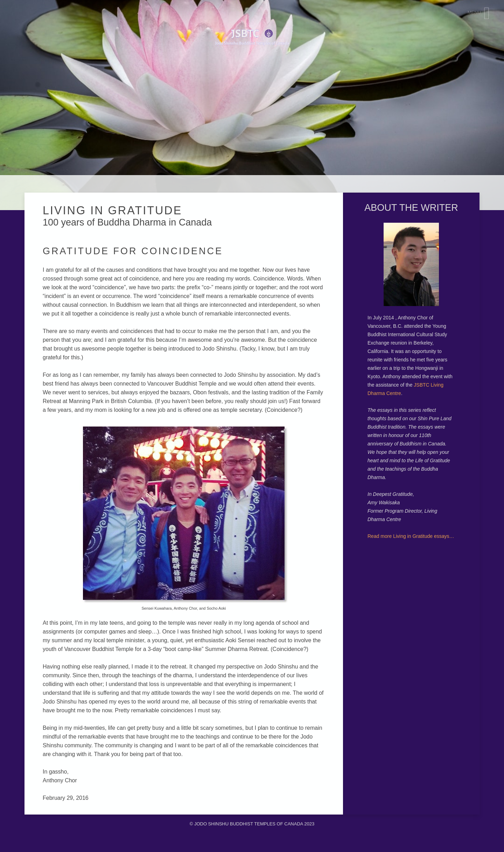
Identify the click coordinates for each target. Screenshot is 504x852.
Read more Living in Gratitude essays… (411, 536)
